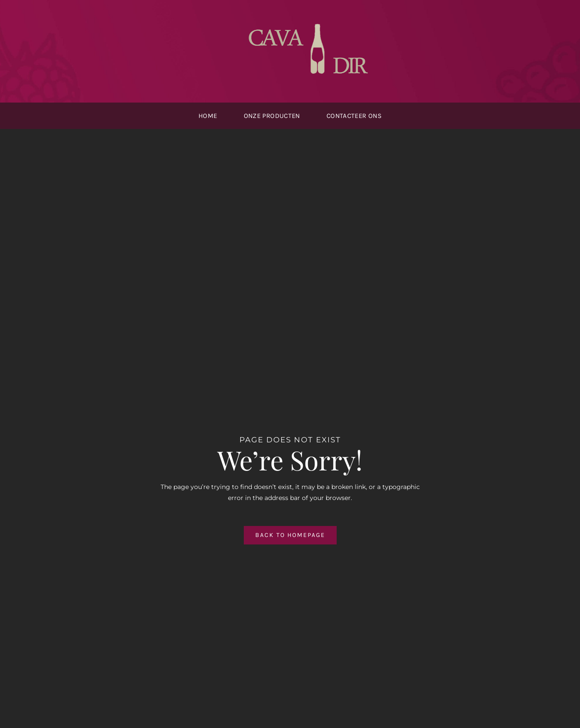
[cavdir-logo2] (312, 21)
